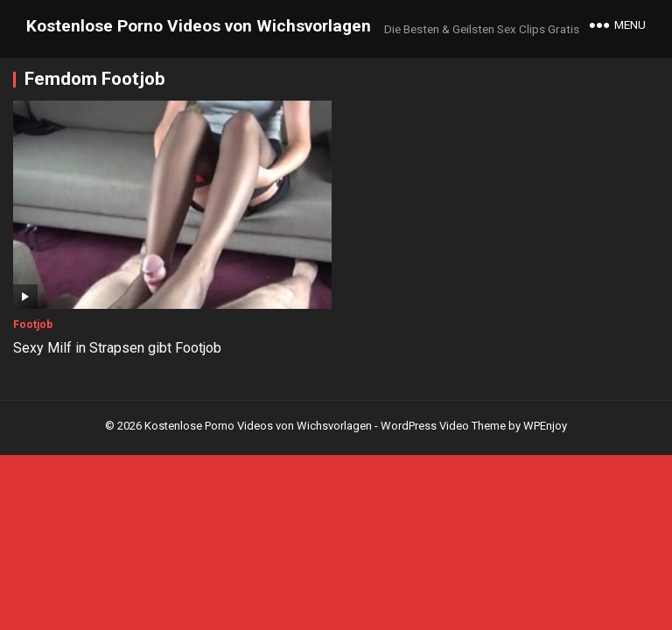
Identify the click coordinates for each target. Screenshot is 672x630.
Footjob (33, 325)
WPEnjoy (545, 426)
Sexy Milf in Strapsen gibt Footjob (117, 348)
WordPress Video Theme (443, 426)
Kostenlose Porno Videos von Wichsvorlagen (199, 26)
